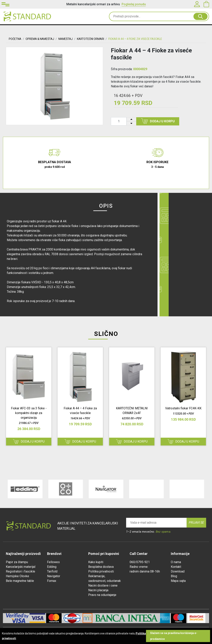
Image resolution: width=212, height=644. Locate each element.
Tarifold (52, 571)
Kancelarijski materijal (21, 567)
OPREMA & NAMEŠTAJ (40, 39)
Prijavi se (196, 523)
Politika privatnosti (101, 571)
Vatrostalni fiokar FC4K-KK (183, 408)
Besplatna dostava (101, 567)
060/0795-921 (140, 562)
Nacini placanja (98, 590)
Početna (15, 39)
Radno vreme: (139, 567)
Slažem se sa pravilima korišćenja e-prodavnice (174, 636)
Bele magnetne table (20, 581)
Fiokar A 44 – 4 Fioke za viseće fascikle (80, 411)
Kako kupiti (96, 562)
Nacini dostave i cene (103, 585)
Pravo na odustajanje (102, 595)
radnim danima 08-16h (145, 571)
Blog (174, 576)
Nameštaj (65, 39)
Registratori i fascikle (20, 571)
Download (178, 571)
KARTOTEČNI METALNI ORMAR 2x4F (132, 411)
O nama (176, 562)
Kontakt (176, 567)
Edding (52, 567)
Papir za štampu (17, 562)
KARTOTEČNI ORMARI (90, 39)
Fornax (52, 581)
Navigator (54, 576)
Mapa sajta (178, 581)
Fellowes (53, 562)
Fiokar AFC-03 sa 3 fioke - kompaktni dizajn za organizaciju (29, 413)
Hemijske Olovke (17, 576)
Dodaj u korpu (158, 121)
